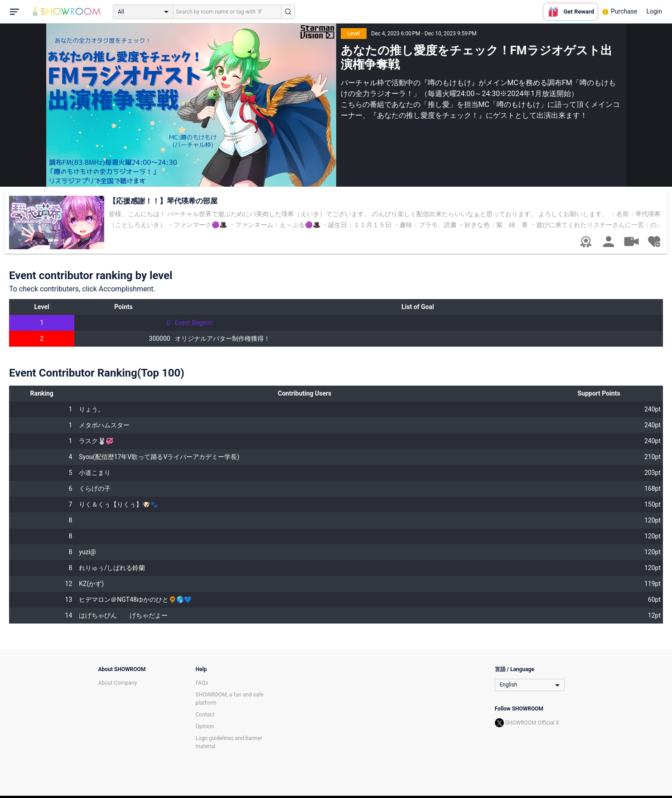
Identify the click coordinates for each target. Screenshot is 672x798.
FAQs (202, 683)
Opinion (205, 726)
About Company (118, 683)
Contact (205, 715)
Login (654, 11)
